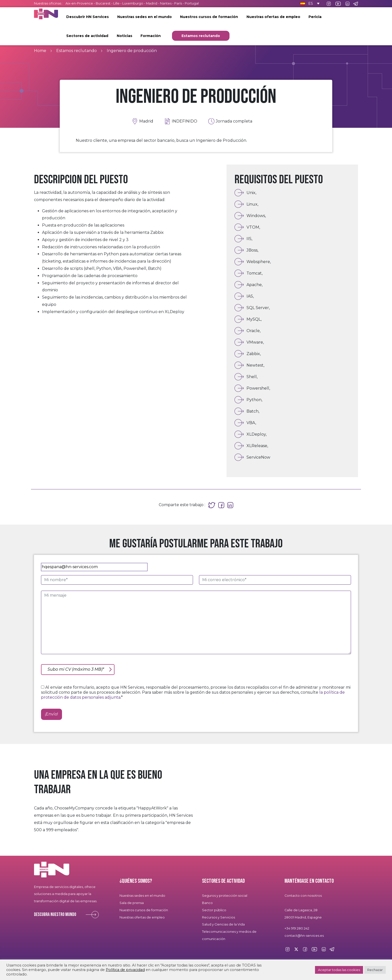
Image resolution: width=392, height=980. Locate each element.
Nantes (166, 3)
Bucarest (103, 3)
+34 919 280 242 (297, 928)
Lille (116, 3)
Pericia (315, 17)
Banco (207, 903)
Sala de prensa (132, 903)
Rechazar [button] (375, 970)
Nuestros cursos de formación (209, 17)
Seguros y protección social (225, 896)
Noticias (124, 36)
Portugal (192, 3)
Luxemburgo (133, 3)
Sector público (214, 910)
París (178, 3)
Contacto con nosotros (303, 896)
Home (40, 51)
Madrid (152, 3)
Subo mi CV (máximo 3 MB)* (76, 669)
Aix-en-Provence (79, 3)
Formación (151, 36)
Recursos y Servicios (218, 917)
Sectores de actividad (87, 36)
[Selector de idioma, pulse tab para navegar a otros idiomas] (309, 3)
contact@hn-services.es (304, 936)
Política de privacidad (125, 970)
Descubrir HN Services (87, 17)
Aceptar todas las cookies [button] (339, 970)
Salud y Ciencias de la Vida (223, 924)
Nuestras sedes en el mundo (144, 17)
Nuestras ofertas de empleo (273, 17)
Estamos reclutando (201, 36)
